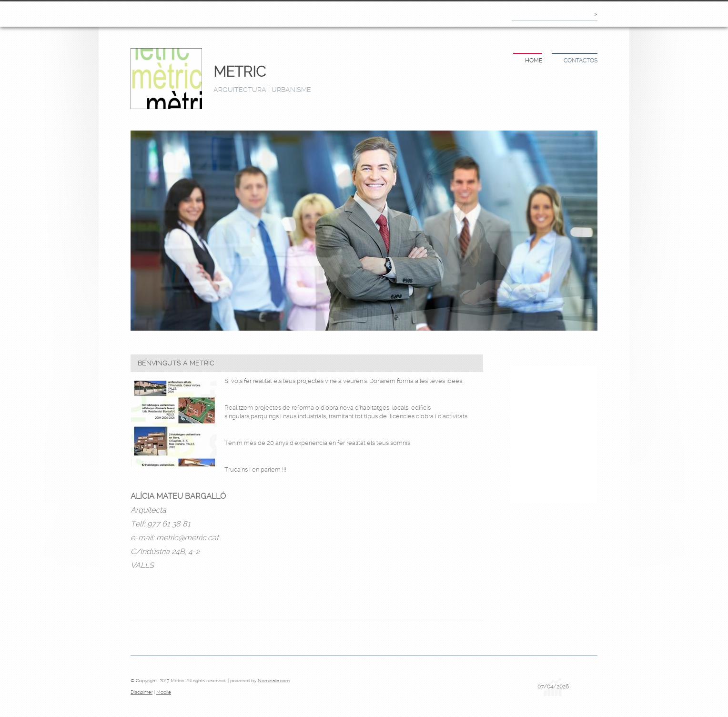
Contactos (581, 61)
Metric (240, 72)
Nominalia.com (274, 681)
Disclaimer (142, 692)
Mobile (164, 692)
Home (534, 61)
